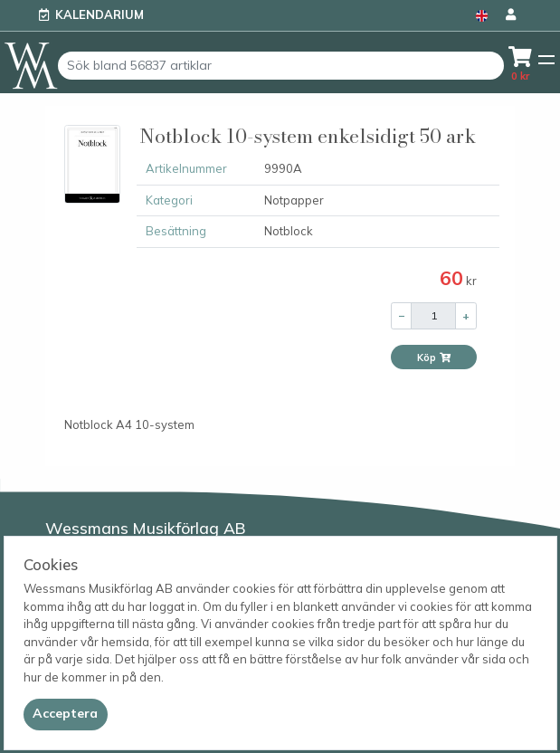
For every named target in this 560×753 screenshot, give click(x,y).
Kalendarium (100, 14)
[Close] (66, 714)
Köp (434, 357)
